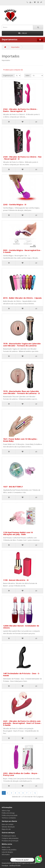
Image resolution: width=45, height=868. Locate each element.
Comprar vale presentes (10, 838)
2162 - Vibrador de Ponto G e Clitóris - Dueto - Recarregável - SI (20, 110)
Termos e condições (9, 818)
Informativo (6, 855)
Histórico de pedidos (9, 850)
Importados (15, 47)
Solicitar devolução (8, 827)
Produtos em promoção (10, 841)
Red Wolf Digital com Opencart (25, 863)
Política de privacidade (10, 815)
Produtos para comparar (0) (13, 70)
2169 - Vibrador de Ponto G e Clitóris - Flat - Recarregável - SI (22, 158)
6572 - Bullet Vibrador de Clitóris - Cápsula (22, 298)
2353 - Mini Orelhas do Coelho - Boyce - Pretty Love (21, 774)
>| (35, 793)
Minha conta (6, 847)
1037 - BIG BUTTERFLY (13, 487)
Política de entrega (8, 813)
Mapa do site (6, 829)
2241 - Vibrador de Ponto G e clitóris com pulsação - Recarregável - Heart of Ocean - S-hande (22, 723)
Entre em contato (8, 824)
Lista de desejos (7, 852)
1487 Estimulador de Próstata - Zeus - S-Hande (21, 674)
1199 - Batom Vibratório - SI (16, 580)
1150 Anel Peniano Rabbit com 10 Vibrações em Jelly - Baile (18, 533)
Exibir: (28, 75)
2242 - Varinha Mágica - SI (15, 204)
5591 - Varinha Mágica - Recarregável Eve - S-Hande (22, 251)
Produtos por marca (9, 836)
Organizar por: (8, 75)
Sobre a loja (6, 811)
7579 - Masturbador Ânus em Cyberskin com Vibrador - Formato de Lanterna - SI (21, 392)
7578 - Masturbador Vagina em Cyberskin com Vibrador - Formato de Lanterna (22, 345)
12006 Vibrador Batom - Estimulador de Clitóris (21, 627)
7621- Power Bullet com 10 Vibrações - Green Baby (20, 440)
